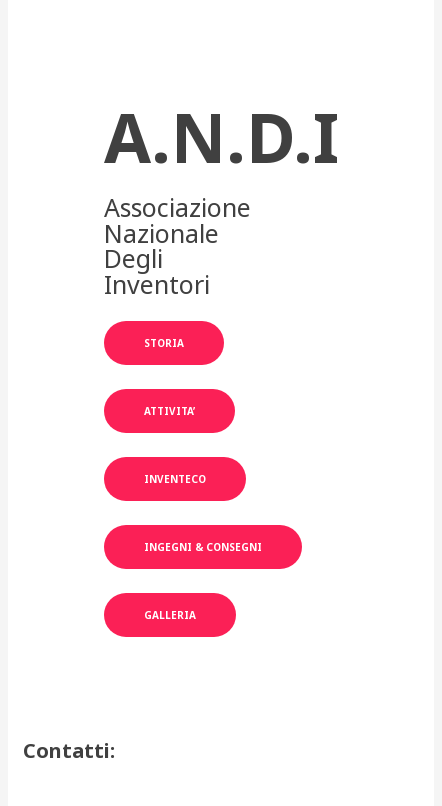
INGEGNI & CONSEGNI (203, 547)
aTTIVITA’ (169, 411)
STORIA (164, 343)
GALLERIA (170, 615)
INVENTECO (175, 479)
